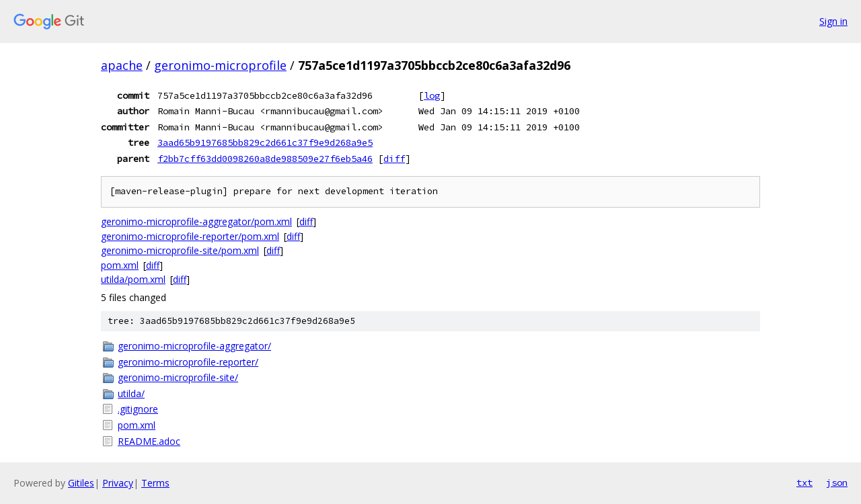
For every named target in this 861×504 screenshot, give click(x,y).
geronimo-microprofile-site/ (178, 377)
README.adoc (149, 441)
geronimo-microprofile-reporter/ (188, 362)
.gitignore (138, 409)
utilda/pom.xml (133, 279)
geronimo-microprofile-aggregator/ (194, 346)
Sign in (833, 21)
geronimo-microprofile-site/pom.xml (180, 250)
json (837, 482)
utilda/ (131, 393)
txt (804, 482)
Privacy (118, 483)
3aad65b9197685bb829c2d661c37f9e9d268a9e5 (265, 142)
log (432, 95)
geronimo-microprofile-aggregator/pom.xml (196, 221)
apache (122, 65)
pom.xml (120, 265)
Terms (155, 483)
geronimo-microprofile (220, 65)
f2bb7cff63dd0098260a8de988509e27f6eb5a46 (265, 159)
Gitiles (81, 483)
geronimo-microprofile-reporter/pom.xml (190, 236)
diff (394, 159)
